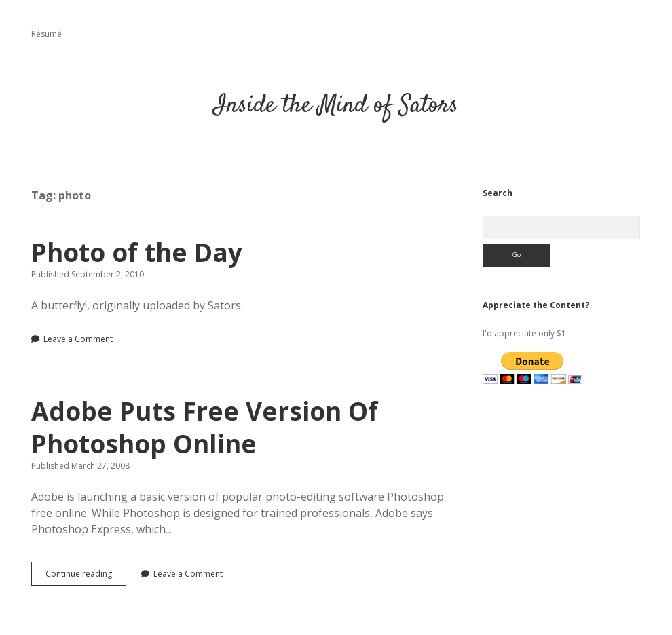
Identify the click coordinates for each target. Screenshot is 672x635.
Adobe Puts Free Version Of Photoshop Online (205, 427)
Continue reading (86, 577)
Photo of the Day (137, 252)
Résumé (46, 34)
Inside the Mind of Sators (336, 105)
